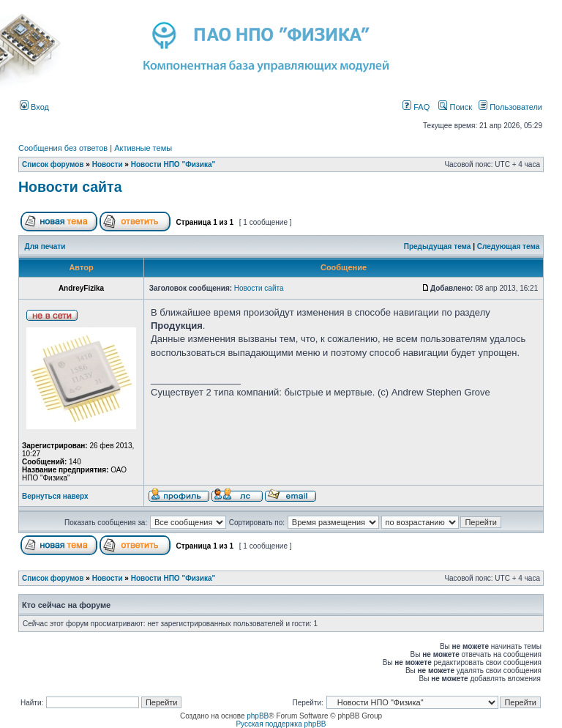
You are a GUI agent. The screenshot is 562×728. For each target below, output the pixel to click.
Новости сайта (70, 187)
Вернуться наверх (55, 496)
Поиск (455, 107)
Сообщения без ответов (63, 148)
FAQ (416, 107)
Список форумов (53, 164)
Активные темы (143, 148)
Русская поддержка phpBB (281, 724)
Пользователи (510, 107)
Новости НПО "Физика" (173, 164)
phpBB (258, 716)
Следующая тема (508, 246)
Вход (34, 107)
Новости (108, 164)
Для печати (45, 246)
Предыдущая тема (438, 246)
